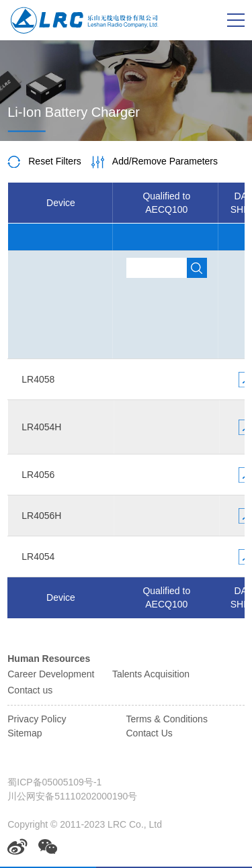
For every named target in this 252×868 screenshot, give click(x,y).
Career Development (51, 674)
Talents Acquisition (151, 674)
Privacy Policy (37, 719)
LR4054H (41, 427)
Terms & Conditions (167, 719)
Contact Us (150, 733)
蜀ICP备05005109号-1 (54, 782)
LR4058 (38, 379)
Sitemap (25, 733)
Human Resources (49, 659)
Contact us (30, 690)
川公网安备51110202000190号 (72, 796)
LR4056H (41, 516)
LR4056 (38, 475)
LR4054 (38, 557)
